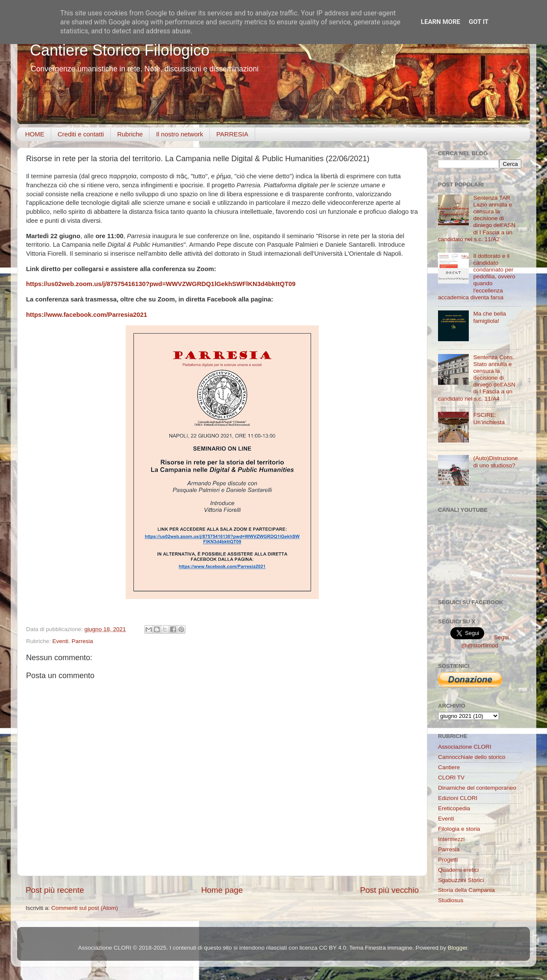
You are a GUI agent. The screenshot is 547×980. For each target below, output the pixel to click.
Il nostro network (179, 134)
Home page (222, 890)
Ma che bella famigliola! (490, 317)
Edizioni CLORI (458, 798)
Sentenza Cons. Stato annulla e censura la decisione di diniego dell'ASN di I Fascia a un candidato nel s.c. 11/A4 (477, 378)
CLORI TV (451, 778)
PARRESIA (232, 134)
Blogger (458, 948)
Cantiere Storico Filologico (120, 50)
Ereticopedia (454, 808)
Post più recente (55, 890)
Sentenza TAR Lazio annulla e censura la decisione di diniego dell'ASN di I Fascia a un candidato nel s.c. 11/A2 (477, 218)
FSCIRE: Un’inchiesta (489, 418)
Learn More (441, 22)
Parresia (82, 641)
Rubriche (130, 134)
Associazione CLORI (465, 747)
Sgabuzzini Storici (461, 880)
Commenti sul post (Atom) (85, 908)
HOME (35, 134)
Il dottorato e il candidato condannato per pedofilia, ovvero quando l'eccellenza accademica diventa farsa (477, 277)
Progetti (448, 860)
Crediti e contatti (81, 134)
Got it (479, 22)
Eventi (61, 641)
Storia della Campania (466, 890)
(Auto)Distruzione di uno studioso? (495, 462)
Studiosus (451, 900)
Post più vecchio (389, 890)
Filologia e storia (459, 829)
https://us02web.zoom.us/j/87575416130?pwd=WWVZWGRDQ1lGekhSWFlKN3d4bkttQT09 (161, 284)
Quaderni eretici (458, 870)
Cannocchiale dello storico (472, 757)
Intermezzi (451, 839)
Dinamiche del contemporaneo (477, 788)
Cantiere (449, 767)
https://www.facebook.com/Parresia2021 (87, 315)
